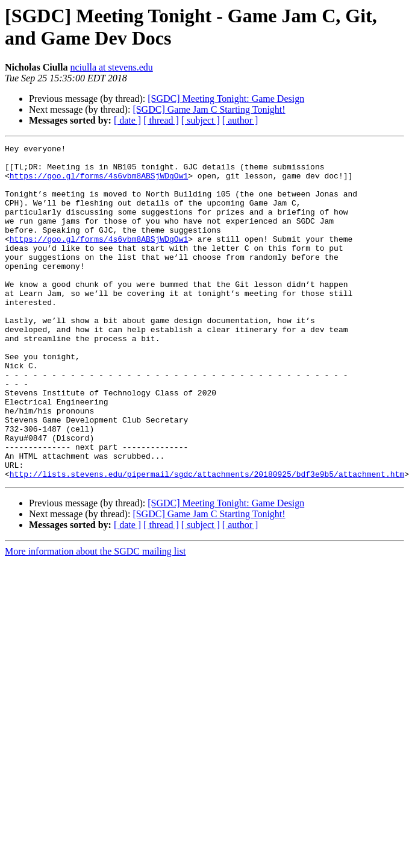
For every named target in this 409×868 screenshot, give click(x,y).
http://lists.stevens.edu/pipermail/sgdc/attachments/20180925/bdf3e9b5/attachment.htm (207, 541)
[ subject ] (201, 120)
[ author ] (240, 120)
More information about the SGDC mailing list (95, 618)
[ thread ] (161, 120)
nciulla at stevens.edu (111, 67)
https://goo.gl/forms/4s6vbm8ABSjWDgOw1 (99, 183)
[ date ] (127, 120)
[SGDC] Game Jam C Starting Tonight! (209, 109)
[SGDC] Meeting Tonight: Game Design (226, 99)
